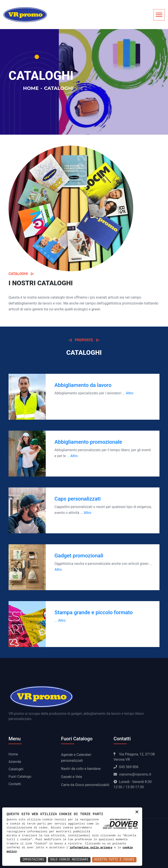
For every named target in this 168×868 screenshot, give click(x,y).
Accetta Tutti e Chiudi (114, 860)
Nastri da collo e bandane (81, 769)
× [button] (137, 812)
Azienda (15, 762)
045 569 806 (126, 767)
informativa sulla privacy (91, 848)
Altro (129, 393)
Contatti (15, 784)
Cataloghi (16, 769)
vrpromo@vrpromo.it (132, 774)
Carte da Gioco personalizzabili (85, 785)
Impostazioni (32, 860)
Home (31, 88)
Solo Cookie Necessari (69, 860)
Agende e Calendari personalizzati (76, 758)
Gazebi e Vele (72, 777)
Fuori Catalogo (20, 777)
